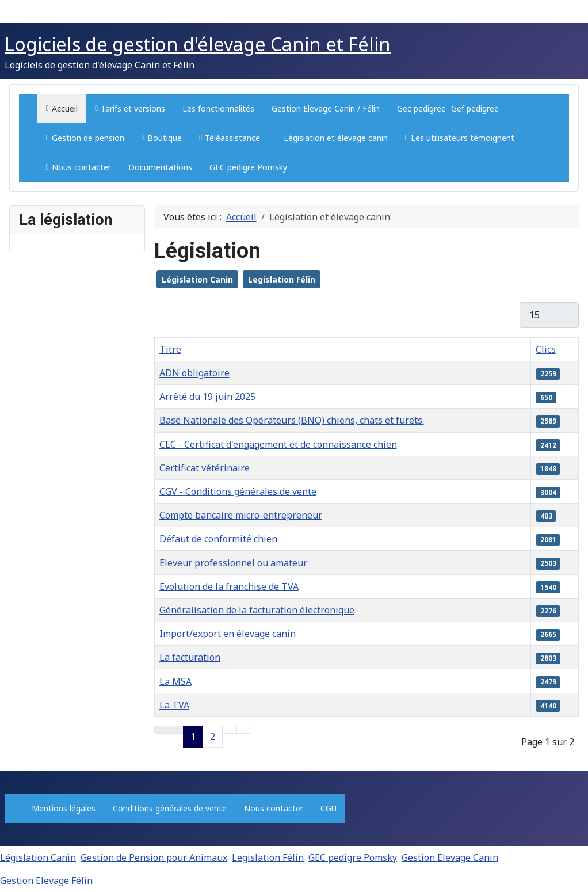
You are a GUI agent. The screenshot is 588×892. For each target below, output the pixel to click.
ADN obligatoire (194, 373)
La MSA (175, 681)
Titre (170, 349)
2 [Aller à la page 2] (213, 737)
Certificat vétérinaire (205, 468)
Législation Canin (197, 279)
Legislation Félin (282, 279)
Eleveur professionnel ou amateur (233, 563)
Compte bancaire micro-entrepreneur (241, 515)
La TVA (174, 705)
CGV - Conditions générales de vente (238, 491)
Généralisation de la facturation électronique (257, 610)
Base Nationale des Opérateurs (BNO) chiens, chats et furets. (292, 420)
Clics (546, 349)
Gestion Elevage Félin (46, 880)
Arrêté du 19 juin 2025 (207, 397)
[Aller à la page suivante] (230, 730)
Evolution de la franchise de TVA (229, 586)
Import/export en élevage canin (228, 634)
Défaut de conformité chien (218, 539)
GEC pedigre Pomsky (353, 857)
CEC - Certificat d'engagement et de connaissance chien (278, 444)
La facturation (190, 657)
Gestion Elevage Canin (450, 857)
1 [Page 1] (193, 737)
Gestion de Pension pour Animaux (154, 857)
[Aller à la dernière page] (244, 730)
